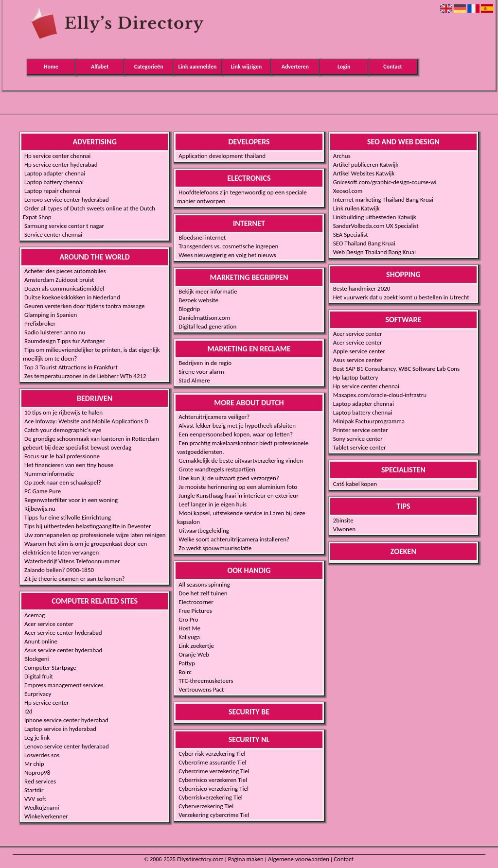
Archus (342, 156)
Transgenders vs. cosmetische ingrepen (228, 246)
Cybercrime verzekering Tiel (214, 771)
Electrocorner (196, 602)
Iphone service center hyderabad (66, 720)
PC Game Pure (43, 491)
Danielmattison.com (204, 318)
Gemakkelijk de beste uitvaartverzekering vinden (241, 460)
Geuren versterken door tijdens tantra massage (84, 306)
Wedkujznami (42, 807)
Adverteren (295, 67)
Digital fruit (39, 676)
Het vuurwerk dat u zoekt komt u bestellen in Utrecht (401, 297)
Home (51, 67)
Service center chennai (53, 234)
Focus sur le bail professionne (62, 456)
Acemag (35, 615)
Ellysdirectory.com (200, 859)
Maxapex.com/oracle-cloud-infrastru (380, 395)
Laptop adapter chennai (55, 173)
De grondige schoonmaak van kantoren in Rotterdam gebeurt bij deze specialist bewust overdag (91, 443)
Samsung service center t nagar (64, 226)
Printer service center (361, 430)
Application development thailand (222, 156)
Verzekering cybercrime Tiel (214, 815)
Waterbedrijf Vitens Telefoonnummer (72, 561)
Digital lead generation (207, 326)
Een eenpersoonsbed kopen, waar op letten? (236, 434)
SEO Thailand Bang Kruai (364, 243)
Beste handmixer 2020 (362, 288)
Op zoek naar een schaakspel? (63, 482)
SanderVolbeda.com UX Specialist (376, 226)
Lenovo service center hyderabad (67, 200)
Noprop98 (37, 773)
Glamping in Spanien (51, 315)
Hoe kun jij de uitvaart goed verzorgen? (229, 478)
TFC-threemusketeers (206, 681)
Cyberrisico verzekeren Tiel (213, 780)
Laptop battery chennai (54, 182)
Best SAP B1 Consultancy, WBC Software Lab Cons (396, 369)
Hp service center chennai (57, 156)
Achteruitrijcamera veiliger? (214, 417)
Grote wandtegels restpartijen (217, 469)
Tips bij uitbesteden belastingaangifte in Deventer (88, 526)
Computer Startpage (50, 668)
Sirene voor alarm (201, 372)
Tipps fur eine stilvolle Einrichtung (68, 517)
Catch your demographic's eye (63, 430)
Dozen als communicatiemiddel (64, 288)
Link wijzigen (247, 67)
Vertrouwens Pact (201, 689)
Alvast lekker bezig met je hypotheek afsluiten (237, 425)
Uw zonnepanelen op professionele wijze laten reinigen (95, 535)
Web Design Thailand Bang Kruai (374, 252)
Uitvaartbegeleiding (204, 530)
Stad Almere (194, 380)
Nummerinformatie (49, 474)
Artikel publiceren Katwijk (366, 165)
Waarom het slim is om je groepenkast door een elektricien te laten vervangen (85, 548)
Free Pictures (195, 611)
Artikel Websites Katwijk (364, 173)
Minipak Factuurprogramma (369, 421)
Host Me (189, 628)
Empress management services (64, 685)
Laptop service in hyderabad (60, 729)
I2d (28, 711)
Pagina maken (246, 859)
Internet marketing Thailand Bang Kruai (383, 200)
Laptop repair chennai (52, 191)
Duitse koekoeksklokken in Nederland (72, 297)
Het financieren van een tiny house (69, 465)
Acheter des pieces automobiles (65, 271)
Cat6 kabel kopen (355, 484)
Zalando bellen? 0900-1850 (59, 570)
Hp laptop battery (356, 377)
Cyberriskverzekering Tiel (210, 797)
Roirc (185, 672)
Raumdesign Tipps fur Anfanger (64, 341)
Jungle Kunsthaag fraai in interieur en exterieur (238, 495)
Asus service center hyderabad (63, 650)
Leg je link (37, 738)
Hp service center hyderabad (61, 165)
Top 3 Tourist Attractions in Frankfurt (71, 367)
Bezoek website (198, 300)
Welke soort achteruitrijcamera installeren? (234, 539)
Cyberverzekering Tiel (206, 806)
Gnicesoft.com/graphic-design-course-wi (385, 182)
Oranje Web (194, 654)
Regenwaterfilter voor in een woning (71, 500)
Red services (40, 781)
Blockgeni (37, 659)
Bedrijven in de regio (205, 363)
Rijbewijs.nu (40, 509)
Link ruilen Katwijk (356, 208)
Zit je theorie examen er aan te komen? (75, 579)
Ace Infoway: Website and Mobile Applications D (86, 421)
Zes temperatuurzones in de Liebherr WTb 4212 (85, 376)
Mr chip (34, 764)
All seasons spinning (204, 584)
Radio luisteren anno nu (55, 332)
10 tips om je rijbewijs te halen (63, 412)
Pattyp (187, 663)
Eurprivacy (38, 694)
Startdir (34, 790)
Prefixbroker (40, 323)
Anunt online (41, 641)
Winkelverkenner (46, 816)
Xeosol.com (348, 191)
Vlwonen (345, 529)
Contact (392, 67)
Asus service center (358, 360)
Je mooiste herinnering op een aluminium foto (238, 487)
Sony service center (358, 439)
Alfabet (100, 67)
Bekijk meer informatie (208, 291)
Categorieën (149, 67)
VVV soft (35, 799)
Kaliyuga (189, 637)
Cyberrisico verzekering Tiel (213, 789)
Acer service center (49, 624)
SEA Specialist (351, 234)
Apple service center (359, 351)
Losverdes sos (42, 755)
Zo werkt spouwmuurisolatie (215, 548)
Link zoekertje (196, 646)
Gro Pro (188, 619)
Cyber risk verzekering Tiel (212, 754)
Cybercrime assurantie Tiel (212, 762)
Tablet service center (360, 447)
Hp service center (47, 703)
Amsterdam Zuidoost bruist (59, 280)
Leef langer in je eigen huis (213, 504)
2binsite (343, 520)
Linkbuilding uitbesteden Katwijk (375, 217)
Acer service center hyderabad (63, 633)
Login (344, 67)
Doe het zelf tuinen (203, 593)
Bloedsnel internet (202, 237)
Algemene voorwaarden (299, 859)
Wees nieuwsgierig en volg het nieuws (227, 255)
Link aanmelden (198, 67)
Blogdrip (189, 309)
